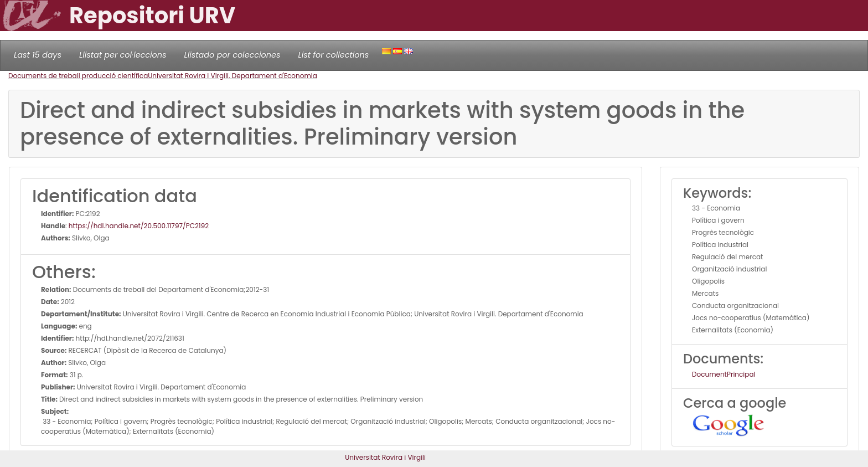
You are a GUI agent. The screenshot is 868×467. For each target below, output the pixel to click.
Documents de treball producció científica (78, 76)
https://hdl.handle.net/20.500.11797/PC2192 (139, 226)
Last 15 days (38, 55)
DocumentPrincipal (724, 374)
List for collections (333, 55)
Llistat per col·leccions (123, 55)
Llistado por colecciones (232, 55)
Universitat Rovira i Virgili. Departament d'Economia (232, 76)
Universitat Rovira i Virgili (385, 457)
